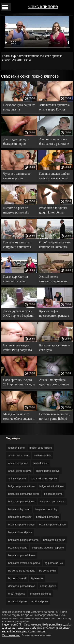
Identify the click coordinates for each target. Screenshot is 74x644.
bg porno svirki (48, 571)
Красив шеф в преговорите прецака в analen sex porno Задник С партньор (54, 314)
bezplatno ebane (18, 548)
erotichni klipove (17, 601)
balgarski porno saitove (22, 486)
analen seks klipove (41, 448)
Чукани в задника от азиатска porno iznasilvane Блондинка (18, 177)
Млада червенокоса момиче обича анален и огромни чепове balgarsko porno (19, 417)
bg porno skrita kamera (21, 571)
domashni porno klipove (22, 586)
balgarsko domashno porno (24, 494)
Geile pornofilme (52, 625)
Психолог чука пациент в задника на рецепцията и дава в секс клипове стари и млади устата (19, 108)
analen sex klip (42, 455)
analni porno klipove (20, 471)
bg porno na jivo (54, 563)
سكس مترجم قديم (13, 628)
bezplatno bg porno (54, 540)
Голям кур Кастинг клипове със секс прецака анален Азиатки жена (16, 280)
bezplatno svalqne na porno (24, 563)
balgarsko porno (53, 494)
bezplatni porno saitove (52, 525)
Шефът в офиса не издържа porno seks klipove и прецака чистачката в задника (17, 211)
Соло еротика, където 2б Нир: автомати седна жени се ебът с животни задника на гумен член (19, 383)
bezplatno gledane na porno (48, 548)
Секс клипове (43, 6)
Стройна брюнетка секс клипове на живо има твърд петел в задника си (55, 245)
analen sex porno (18, 463)
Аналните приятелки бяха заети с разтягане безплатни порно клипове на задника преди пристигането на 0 (55, 142)
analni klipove (41, 463)
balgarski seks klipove (52, 486)
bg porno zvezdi (17, 578)
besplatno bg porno (19, 509)
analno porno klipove (48, 471)
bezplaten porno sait (20, 517)
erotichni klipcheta (40, 594)
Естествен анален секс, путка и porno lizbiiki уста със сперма (55, 417)
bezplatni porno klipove (21, 525)
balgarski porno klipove (44, 478)
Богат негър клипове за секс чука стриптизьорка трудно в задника (55, 348)
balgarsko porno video (53, 502)
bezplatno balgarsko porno (23, 540)
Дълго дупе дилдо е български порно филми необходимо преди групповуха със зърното (18, 142)
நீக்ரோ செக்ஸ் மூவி (49, 628)
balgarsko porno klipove (22, 502)
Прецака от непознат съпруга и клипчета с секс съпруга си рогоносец (17, 245)
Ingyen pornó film (13, 625)
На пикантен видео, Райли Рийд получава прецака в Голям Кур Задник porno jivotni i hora (17, 348)
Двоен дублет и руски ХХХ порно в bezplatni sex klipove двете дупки (19, 314)
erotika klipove (40, 601)
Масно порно (19, 631)
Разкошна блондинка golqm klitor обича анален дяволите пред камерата (54, 211)
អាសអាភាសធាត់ (36, 631)
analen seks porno (19, 455)
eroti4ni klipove (17, 594)
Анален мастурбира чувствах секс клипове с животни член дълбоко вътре (54, 383)
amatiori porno (16, 448)
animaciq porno (17, 478)
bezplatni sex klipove (20, 532)
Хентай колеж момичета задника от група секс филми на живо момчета (53, 280)
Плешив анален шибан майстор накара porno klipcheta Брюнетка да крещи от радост (54, 177)
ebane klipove (48, 586)
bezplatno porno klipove (22, 555)
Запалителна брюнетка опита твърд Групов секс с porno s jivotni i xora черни (54, 108)
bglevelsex (37, 578)
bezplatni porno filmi (48, 517)
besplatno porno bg (46, 509)
